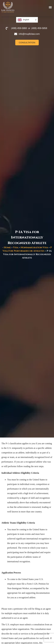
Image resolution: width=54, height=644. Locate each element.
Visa (16, 247)
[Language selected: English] (27, 20)
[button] (50, 7)
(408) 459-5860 (19, 28)
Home (7, 247)
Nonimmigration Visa (34, 247)
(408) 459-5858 (39, 28)
